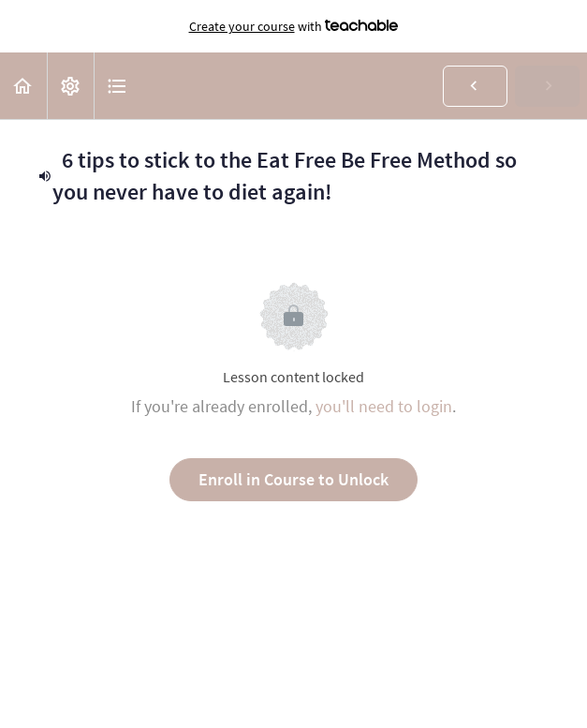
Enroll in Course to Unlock (293, 479)
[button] (23, 86)
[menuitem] (70, 86)
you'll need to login (384, 406)
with (294, 26)
